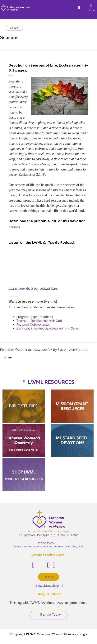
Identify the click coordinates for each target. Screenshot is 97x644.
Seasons (14, 227)
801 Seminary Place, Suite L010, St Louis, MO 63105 (49, 535)
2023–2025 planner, (47, 328)
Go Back (14, 28)
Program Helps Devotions (35, 317)
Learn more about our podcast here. (33, 288)
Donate (48, 577)
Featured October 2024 (33, 325)
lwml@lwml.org (47, 586)
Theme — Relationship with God (39, 321)
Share (8, 357)
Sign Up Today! (48, 615)
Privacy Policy (46, 543)
